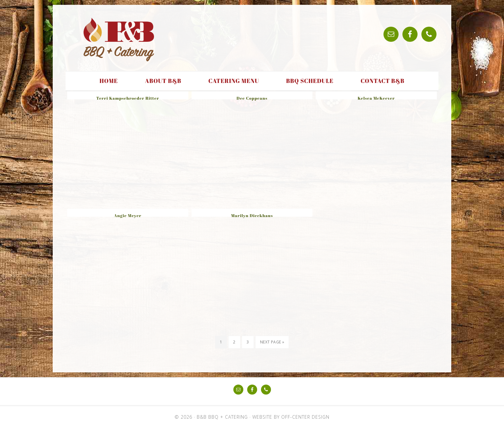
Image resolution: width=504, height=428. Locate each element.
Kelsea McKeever (376, 98)
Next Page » (272, 342)
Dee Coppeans (252, 98)
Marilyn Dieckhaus (252, 215)
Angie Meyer (128, 215)
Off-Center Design (305, 417)
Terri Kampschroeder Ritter (128, 98)
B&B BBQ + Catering (119, 40)
